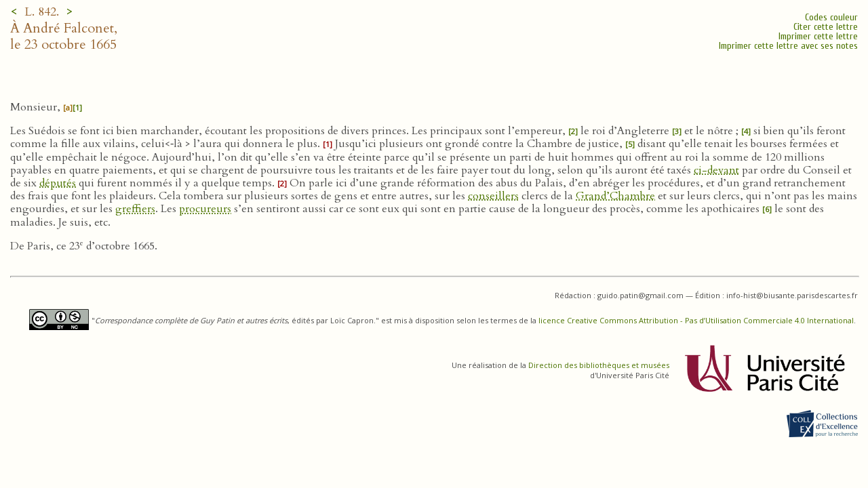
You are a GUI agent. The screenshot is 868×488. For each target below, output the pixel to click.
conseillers (493, 196)
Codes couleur (831, 17)
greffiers (135, 209)
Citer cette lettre (826, 27)
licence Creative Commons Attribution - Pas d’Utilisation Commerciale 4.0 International (696, 320)
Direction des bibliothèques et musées (599, 365)
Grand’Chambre (615, 196)
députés (58, 183)
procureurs (205, 209)
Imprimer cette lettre (818, 36)
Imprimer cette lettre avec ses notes (788, 46)
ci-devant (716, 170)
